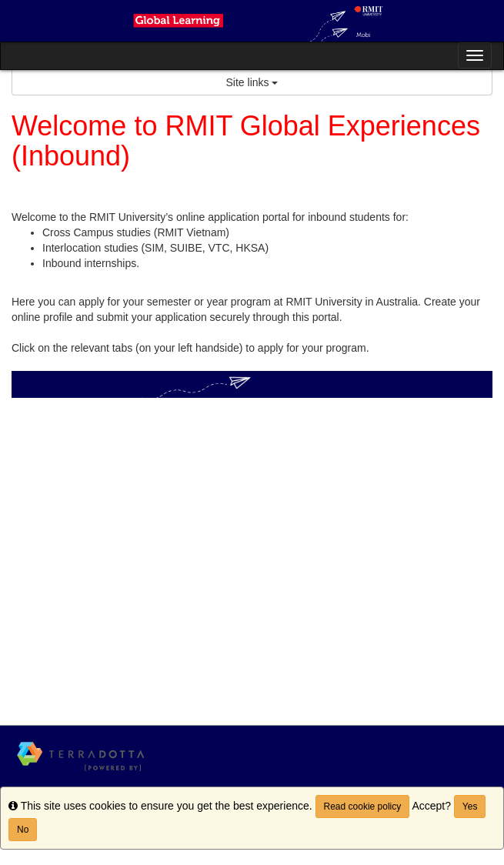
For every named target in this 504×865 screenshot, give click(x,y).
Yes (470, 807)
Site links (252, 82)
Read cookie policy (363, 807)
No (23, 830)
